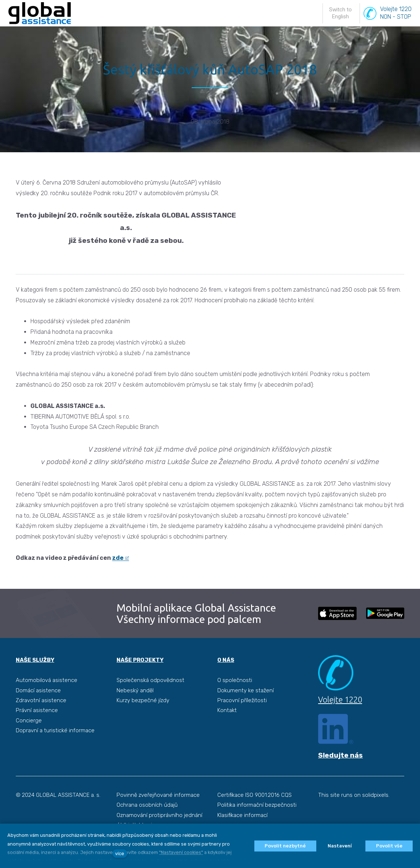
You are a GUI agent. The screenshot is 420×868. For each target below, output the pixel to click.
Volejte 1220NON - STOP (396, 22)
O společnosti (235, 699)
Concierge (29, 739)
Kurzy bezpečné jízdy (143, 719)
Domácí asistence (38, 709)
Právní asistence (37, 729)
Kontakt (227, 729)
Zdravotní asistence (41, 719)
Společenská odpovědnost (150, 699)
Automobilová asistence (47, 699)
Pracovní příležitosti (242, 719)
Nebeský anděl (135, 709)
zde (118, 576)
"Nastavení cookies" (181, 852)
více (120, 854)
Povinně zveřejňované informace (158, 814)
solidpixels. (376, 814)
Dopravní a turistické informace (55, 749)
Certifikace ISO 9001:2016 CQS (255, 814)
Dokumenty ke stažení (246, 709)
